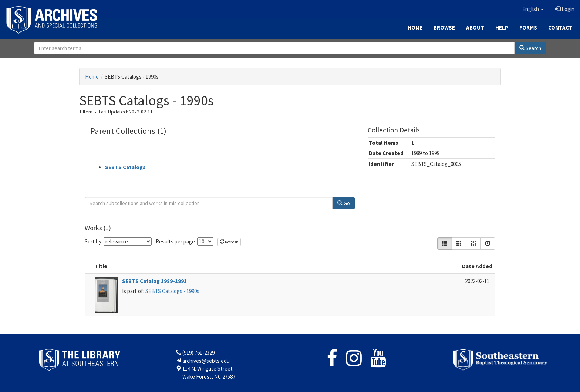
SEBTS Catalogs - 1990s (172, 291)
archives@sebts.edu (206, 361)
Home (415, 28)
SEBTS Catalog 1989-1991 (154, 281)
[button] (533, 9)
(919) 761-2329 (198, 353)
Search (530, 48)
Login (565, 9)
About (475, 28)
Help (502, 28)
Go (344, 203)
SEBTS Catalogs (125, 167)
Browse (444, 28)
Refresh (229, 242)
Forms (528, 28)
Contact (560, 28)
